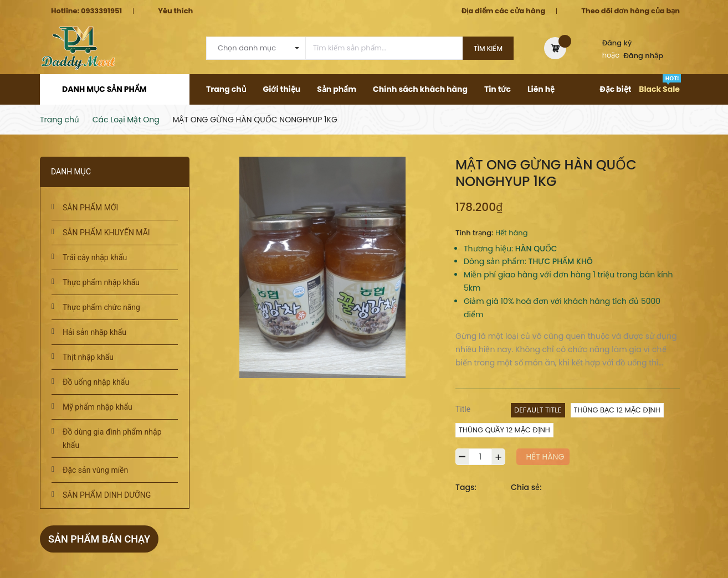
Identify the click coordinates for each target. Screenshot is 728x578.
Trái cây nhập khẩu (95, 257)
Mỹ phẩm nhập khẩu (98, 407)
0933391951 (101, 11)
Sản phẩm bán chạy (99, 539)
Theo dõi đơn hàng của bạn (630, 11)
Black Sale (659, 89)
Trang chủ (226, 89)
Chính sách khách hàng (420, 89)
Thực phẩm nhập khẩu (101, 282)
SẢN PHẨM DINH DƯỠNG (107, 495)
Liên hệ (541, 89)
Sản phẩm (337, 89)
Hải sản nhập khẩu (94, 332)
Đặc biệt (615, 89)
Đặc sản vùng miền (95, 470)
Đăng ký (617, 43)
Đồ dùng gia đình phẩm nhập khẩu (112, 438)
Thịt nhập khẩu (88, 357)
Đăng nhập (644, 56)
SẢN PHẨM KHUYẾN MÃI (106, 233)
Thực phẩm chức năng (101, 307)
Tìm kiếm (488, 48)
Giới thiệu (282, 89)
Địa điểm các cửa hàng (503, 11)
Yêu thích (175, 11)
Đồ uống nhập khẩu (96, 382)
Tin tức (498, 89)
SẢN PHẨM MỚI (90, 208)
